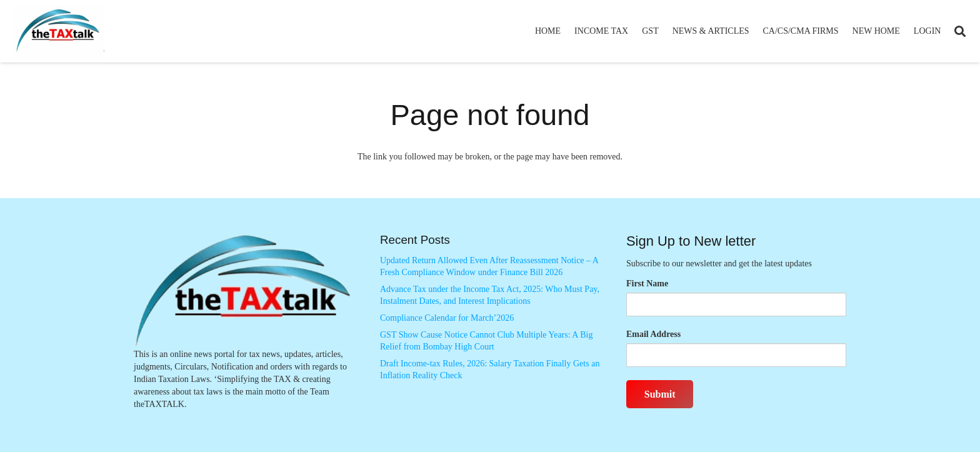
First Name (647, 284)
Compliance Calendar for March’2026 (447, 318)
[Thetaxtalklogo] (59, 32)
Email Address (653, 334)
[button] (960, 31)
